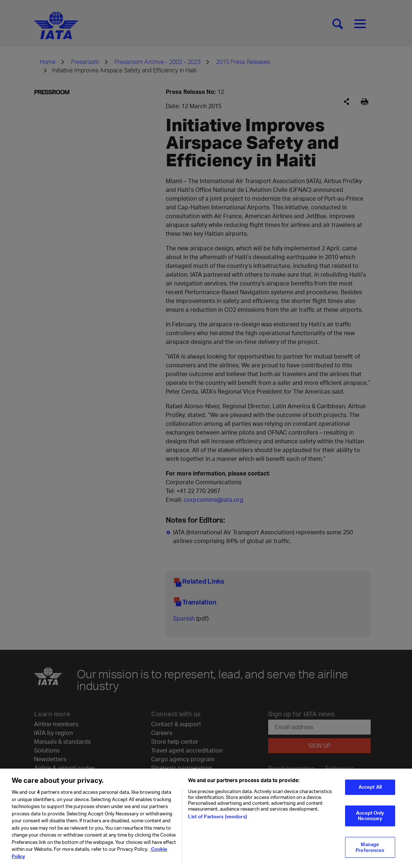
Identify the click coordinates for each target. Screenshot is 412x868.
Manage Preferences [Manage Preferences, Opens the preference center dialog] (370, 852)
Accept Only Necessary (370, 820)
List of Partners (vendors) (217, 821)
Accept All (370, 791)
